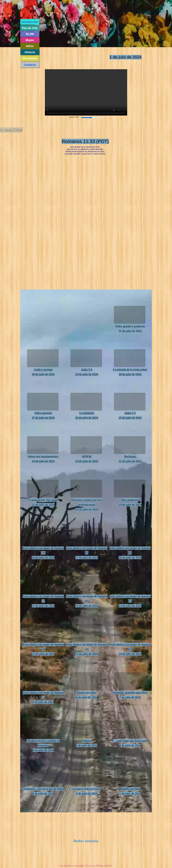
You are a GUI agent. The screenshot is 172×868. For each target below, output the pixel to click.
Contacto (30, 65)
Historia (30, 52)
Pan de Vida (30, 28)
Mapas (30, 40)
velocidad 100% (74, 117)
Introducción (30, 22)
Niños (30, 46)
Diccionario (30, 58)
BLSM (30, 34)
